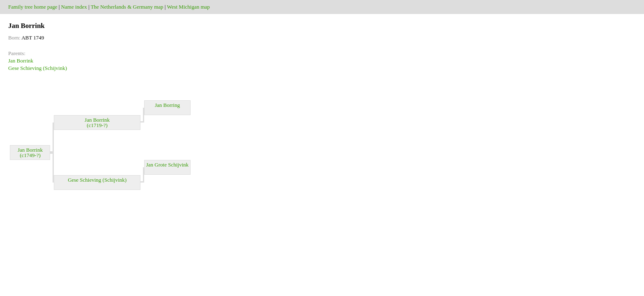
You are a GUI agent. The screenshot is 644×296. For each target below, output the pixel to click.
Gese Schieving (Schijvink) (38, 68)
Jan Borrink (21, 61)
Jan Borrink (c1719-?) (97, 123)
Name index (74, 7)
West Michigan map (188, 7)
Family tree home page (33, 7)
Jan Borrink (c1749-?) (30, 153)
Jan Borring (167, 108)
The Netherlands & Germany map (127, 7)
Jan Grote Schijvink (167, 167)
